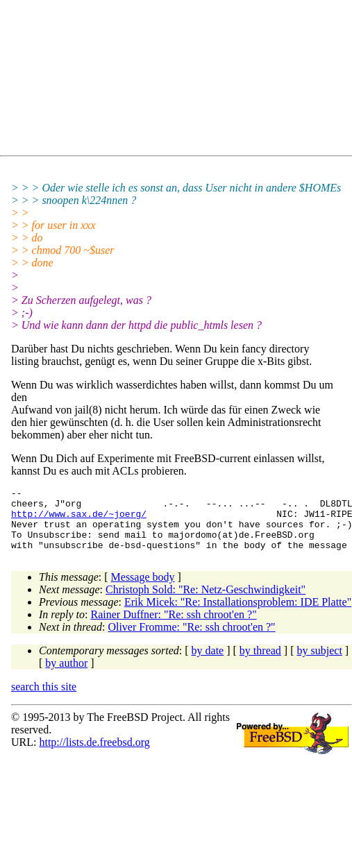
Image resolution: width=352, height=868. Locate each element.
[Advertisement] (156, 80)
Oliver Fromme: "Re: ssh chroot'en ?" (191, 639)
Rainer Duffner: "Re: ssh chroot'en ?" (174, 627)
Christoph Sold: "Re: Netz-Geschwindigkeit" (206, 602)
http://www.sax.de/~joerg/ (79, 520)
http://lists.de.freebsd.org (94, 755)
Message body (143, 589)
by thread (260, 663)
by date (208, 663)
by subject (320, 663)
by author (66, 675)
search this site (44, 699)
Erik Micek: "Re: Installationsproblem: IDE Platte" (238, 614)
